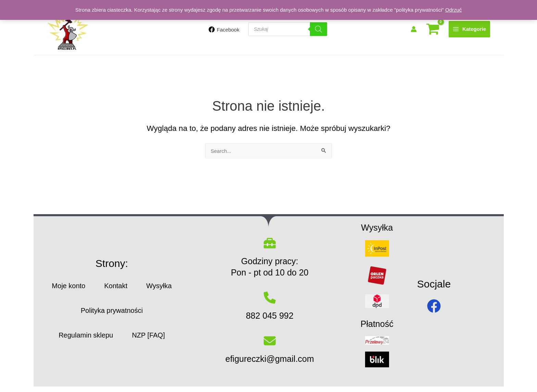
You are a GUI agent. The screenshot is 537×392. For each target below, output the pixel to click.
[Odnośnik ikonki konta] (414, 29)
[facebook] (434, 306)
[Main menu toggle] (469, 29)
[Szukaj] (319, 29)
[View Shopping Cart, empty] (433, 29)
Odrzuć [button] (453, 10)
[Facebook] (224, 29)
